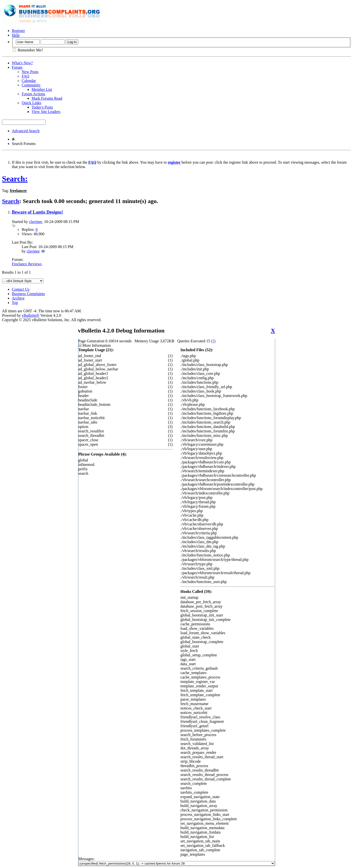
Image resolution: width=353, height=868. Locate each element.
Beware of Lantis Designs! (37, 212)
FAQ (25, 76)
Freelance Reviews (27, 264)
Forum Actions (34, 94)
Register (18, 31)
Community (31, 85)
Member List (42, 89)
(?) (213, 341)
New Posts (30, 72)
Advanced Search (26, 131)
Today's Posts (42, 107)
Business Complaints (28, 294)
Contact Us (21, 289)
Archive (18, 298)
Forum (17, 67)
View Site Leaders (46, 112)
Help (16, 35)
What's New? (22, 63)
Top (15, 303)
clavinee (35, 222)
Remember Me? (28, 50)
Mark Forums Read (47, 98)
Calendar (29, 81)
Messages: (177, 861)
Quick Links (32, 103)
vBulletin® (31, 315)
